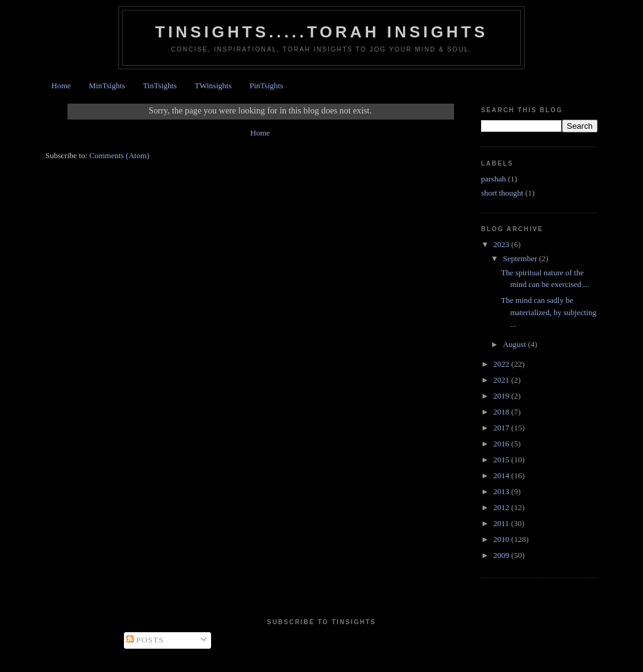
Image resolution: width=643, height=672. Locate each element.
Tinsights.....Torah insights (321, 32)
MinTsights (107, 86)
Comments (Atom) (120, 155)
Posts (145, 640)
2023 (502, 244)
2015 (502, 460)
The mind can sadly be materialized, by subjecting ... (548, 312)
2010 (502, 539)
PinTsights (267, 86)
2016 (502, 444)
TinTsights (160, 86)
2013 (502, 491)
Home (61, 86)
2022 (502, 364)
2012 (502, 507)
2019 (502, 396)
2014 (502, 475)
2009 (502, 555)
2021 (502, 380)
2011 (502, 523)
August (516, 344)
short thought (502, 193)
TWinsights (213, 86)
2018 (502, 412)
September (521, 258)
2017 (502, 428)
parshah (493, 179)
